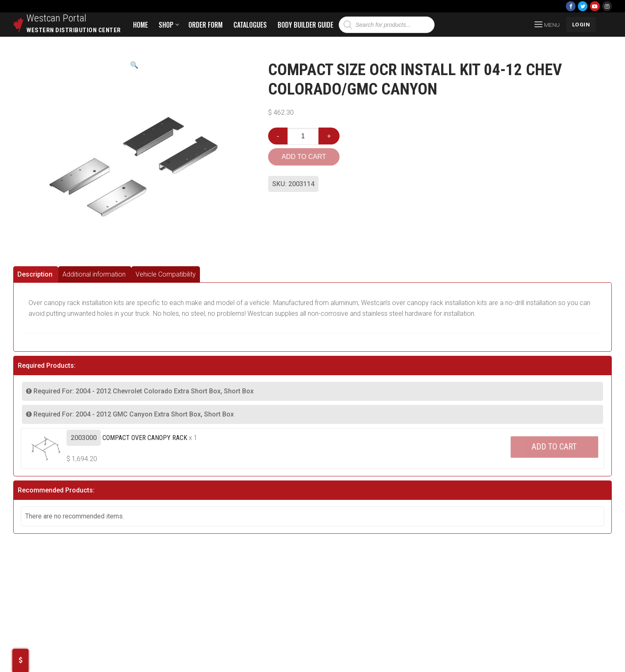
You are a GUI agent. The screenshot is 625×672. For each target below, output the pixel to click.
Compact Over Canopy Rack (145, 438)
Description (35, 274)
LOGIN (581, 24)
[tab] (36, 274)
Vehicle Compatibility (166, 274)
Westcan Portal (57, 18)
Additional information (94, 274)
